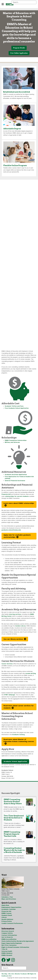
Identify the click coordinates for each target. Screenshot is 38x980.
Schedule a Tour (7, 897)
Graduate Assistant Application (16, 475)
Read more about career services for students (19, 707)
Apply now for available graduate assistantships (17, 536)
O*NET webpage (9, 695)
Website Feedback (21, 974)
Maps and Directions (9, 899)
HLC (10, 976)
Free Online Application (19, 53)
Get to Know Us (7, 937)
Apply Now (5, 905)
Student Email (7, 915)
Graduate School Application (15, 761)
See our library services (13, 639)
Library (4, 917)
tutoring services (15, 614)
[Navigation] (3, 4)
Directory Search (8, 931)
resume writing (31, 673)
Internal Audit (7, 951)
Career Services (7, 664)
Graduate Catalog (18, 735)
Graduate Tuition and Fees (14, 406)
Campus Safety (7, 933)
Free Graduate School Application (17, 408)
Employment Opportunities (11, 907)
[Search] (24, 2)
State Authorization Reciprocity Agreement (18, 941)
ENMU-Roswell (7, 955)
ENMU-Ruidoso (7, 953)
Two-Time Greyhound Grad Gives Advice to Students (14, 818)
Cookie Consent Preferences (12, 923)
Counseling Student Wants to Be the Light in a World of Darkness (14, 850)
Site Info (11, 974)
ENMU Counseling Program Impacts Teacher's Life (12, 834)
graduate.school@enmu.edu (11, 530)
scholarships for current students (17, 496)
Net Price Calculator (9, 945)
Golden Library (21, 626)
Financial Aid (6, 494)
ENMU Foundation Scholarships (16, 440)
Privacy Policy (7, 921)
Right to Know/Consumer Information (15, 947)
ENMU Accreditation (9, 939)
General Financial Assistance (15, 481)
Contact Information (9, 935)
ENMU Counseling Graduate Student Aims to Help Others (13, 802)
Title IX (4, 949)
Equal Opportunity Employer (12, 943)
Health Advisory (7, 919)
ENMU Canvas (6, 913)
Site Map (4, 974)
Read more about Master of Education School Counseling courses (19, 740)
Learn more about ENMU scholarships (19, 503)
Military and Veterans (12, 442)
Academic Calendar (9, 909)
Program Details (19, 48)
